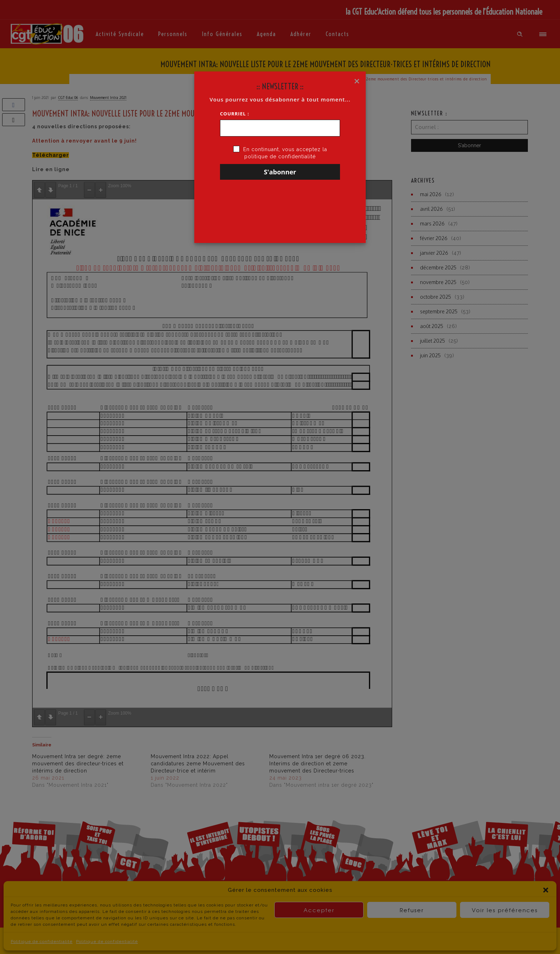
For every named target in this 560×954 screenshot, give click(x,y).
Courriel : (235, 114)
